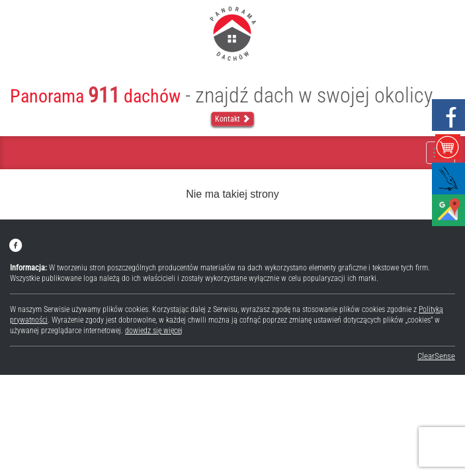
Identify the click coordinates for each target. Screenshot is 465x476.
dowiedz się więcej (154, 331)
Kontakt (232, 119)
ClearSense (436, 356)
